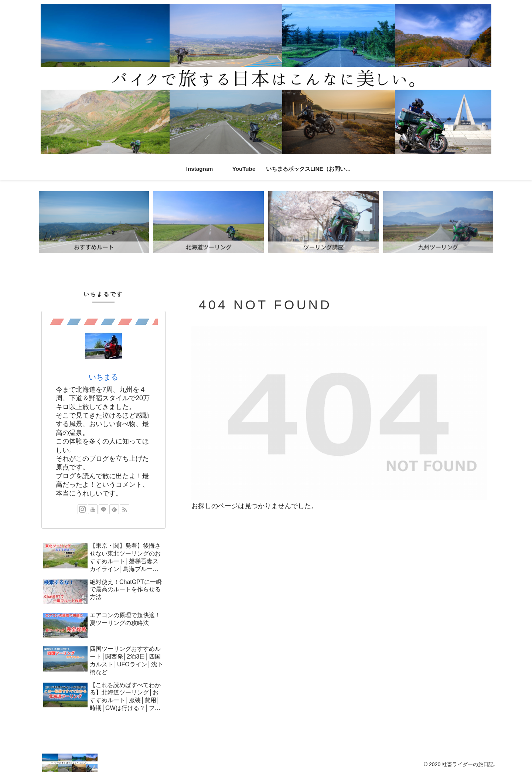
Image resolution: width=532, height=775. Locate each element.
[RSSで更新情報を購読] (125, 509)
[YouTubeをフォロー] (93, 509)
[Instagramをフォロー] (82, 509)
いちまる (103, 377)
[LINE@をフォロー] (103, 509)
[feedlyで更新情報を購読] (114, 509)
